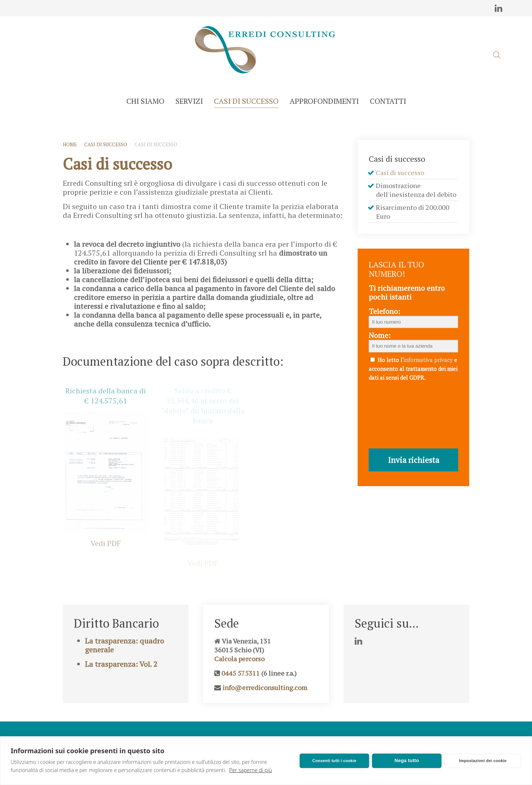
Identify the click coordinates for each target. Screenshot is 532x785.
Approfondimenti (324, 101)
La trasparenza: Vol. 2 (121, 679)
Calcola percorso (239, 673)
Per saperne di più (250, 770)
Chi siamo (145, 101)
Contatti (388, 101)
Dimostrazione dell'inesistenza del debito (416, 190)
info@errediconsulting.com (265, 702)
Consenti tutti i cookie (334, 761)
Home (70, 144)
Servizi (189, 101)
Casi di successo (246, 101)
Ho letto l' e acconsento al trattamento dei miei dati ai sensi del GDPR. (413, 369)
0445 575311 (241, 688)
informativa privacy (428, 360)
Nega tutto (407, 760)
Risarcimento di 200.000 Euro (413, 212)
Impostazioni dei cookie (483, 761)
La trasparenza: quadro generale (125, 660)
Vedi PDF (106, 543)
